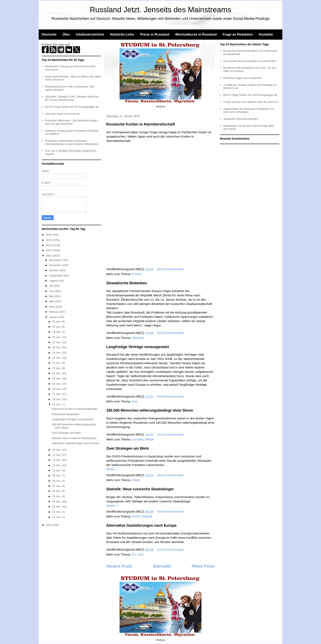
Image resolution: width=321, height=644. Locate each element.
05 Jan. (57, 496)
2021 (49, 525)
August (54, 281)
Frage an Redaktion (238, 34)
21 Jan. (57, 373)
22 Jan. (57, 368)
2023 (49, 250)
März (53, 307)
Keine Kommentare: (171, 269)
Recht (136, 516)
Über (66, 34)
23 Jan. (57, 363)
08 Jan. (57, 481)
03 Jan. (57, 507)
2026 (49, 235)
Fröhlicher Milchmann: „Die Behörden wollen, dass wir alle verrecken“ (72, 122)
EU (134, 554)
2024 (49, 245)
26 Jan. (57, 347)
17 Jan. (57, 394)
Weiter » (112, 469)
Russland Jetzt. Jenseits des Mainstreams (161, 10)
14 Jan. (57, 450)
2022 (49, 256)
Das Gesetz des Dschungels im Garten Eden (250, 61)
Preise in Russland (155, 34)
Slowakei (138, 338)
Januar (54, 317)
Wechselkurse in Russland (196, 34)
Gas (135, 401)
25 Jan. (57, 353)
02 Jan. (57, 512)
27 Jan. (57, 342)
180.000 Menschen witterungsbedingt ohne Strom (150, 410)
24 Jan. (57, 358)
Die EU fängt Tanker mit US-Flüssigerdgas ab (72, 107)
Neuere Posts (119, 566)
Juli (51, 286)
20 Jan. (57, 378)
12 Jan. (57, 460)
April (52, 301)
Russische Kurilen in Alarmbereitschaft (141, 124)
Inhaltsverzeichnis (90, 34)
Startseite (49, 34)
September (56, 276)
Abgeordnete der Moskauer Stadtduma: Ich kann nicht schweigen (249, 110)
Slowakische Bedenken (127, 283)
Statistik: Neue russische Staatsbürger (140, 489)
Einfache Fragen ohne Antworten (242, 78)
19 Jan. (57, 384)
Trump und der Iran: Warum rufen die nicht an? (251, 102)
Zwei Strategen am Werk (128, 448)
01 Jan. (57, 517)
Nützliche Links (122, 34)
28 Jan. (57, 337)
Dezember (56, 260)
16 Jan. (57, 399)
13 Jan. (57, 455)
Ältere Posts (203, 566)
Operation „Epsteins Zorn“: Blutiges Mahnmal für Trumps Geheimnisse (72, 98)
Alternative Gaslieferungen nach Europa (141, 525)
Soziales (138, 439)
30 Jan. (57, 327)
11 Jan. (57, 465)
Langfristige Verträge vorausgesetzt (138, 347)
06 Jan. (57, 491)
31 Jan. (57, 322)
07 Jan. (57, 486)
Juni (52, 291)
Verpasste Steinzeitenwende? (241, 119)
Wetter (150, 439)
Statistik (147, 516)
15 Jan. (57, 404)
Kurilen (137, 274)
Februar (54, 312)
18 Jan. (57, 389)
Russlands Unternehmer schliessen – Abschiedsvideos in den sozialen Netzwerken (72, 142)
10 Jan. (57, 470)
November (56, 265)
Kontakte (266, 34)
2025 (49, 240)
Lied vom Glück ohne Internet (62, 114)
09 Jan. (57, 475)
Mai (52, 296)
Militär (136, 480)
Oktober (54, 270)
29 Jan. (57, 332)
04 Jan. (57, 501)
